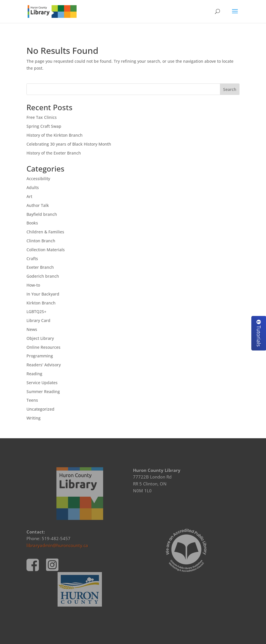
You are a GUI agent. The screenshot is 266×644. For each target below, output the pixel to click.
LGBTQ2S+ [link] (36, 311)
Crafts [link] (32, 259)
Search (230, 89)
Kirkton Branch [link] (41, 303)
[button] (235, 15)
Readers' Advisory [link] (44, 365)
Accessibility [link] (38, 179)
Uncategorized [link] (40, 409)
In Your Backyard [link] (43, 294)
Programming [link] (40, 356)
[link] (52, 11)
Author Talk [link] (38, 205)
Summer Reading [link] (43, 391)
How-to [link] (33, 285)
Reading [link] (34, 374)
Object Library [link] (40, 338)
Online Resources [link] (43, 347)
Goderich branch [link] (43, 276)
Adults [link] (33, 187)
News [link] (32, 329)
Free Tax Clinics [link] (42, 117)
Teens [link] (32, 400)
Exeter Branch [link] (40, 267)
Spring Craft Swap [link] (44, 126)
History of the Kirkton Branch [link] (55, 135)
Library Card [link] (38, 320)
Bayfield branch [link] (42, 214)
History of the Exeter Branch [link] (54, 153)
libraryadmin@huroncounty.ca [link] (57, 545)
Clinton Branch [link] (41, 241)
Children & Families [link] (45, 232)
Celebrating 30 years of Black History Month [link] (69, 144)
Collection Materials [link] (46, 250)
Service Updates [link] (42, 383)
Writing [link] (34, 418)
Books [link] (32, 223)
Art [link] (29, 196)
